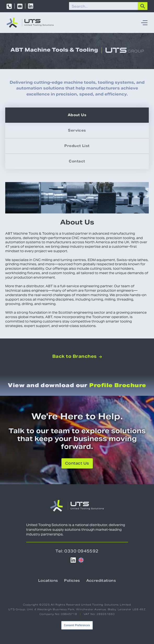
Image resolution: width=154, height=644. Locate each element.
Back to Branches (77, 357)
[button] (143, 23)
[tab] (77, 115)
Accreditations (101, 581)
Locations (48, 581)
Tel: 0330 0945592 (77, 551)
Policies (72, 581)
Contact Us (77, 464)
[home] (30, 23)
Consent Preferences (77, 625)
